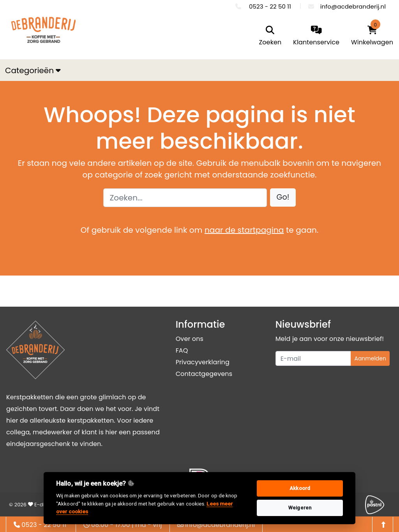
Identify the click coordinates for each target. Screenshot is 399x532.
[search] (270, 36)
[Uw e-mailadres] (313, 358)
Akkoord (300, 488)
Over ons (190, 339)
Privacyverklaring (203, 362)
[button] (283, 198)
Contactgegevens (204, 374)
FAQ (182, 350)
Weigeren (300, 508)
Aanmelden (370, 358)
